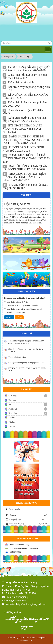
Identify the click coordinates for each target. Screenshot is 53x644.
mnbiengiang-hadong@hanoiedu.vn (24, 548)
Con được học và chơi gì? (16, 302)
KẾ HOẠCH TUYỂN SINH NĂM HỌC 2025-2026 (27, 369)
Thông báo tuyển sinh (17, 357)
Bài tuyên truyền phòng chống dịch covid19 (26, 363)
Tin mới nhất (26, 334)
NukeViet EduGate (27, 638)
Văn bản (12, 422)
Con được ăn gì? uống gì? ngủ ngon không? (23, 309)
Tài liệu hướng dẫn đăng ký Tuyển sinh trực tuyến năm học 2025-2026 (26, 342)
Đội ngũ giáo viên (17, 204)
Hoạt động (13, 413)
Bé (10, 405)
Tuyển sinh (13, 418)
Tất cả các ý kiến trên (14, 312)
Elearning (12, 400)
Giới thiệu (13, 396)
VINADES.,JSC (27, 640)
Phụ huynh (13, 409)
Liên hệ (12, 426)
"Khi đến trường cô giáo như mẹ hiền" (21, 305)
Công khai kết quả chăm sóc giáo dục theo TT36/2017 (26, 350)
